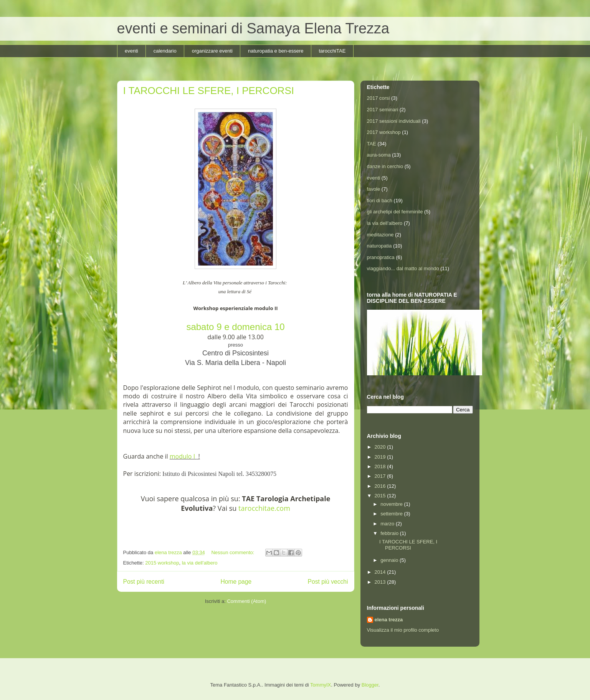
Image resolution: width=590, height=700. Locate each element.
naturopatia (379, 246)
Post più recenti (144, 582)
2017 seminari (383, 110)
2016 (381, 486)
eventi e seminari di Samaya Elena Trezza (253, 28)
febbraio (390, 533)
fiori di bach (380, 201)
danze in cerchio (385, 166)
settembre (392, 514)
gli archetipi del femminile (395, 212)
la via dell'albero (200, 563)
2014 (381, 572)
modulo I (183, 456)
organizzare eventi (212, 51)
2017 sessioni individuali (394, 121)
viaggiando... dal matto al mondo (403, 268)
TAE (372, 144)
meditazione (380, 235)
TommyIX (321, 685)
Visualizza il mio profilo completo (403, 630)
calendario (165, 51)
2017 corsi (378, 98)
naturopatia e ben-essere (276, 51)
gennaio (390, 560)
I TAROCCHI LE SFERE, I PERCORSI (209, 91)
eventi (131, 51)
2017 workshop (384, 132)
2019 (381, 457)
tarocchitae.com (264, 508)
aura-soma (379, 155)
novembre (392, 504)
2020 (381, 447)
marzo (388, 524)
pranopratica (381, 257)
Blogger (370, 685)
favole (374, 189)
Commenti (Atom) (246, 601)
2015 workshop (162, 563)
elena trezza (389, 620)
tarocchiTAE (332, 51)
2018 (381, 466)
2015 (381, 496)
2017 (381, 476)
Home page (236, 582)
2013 (381, 582)
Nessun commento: (233, 552)
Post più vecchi (328, 582)
